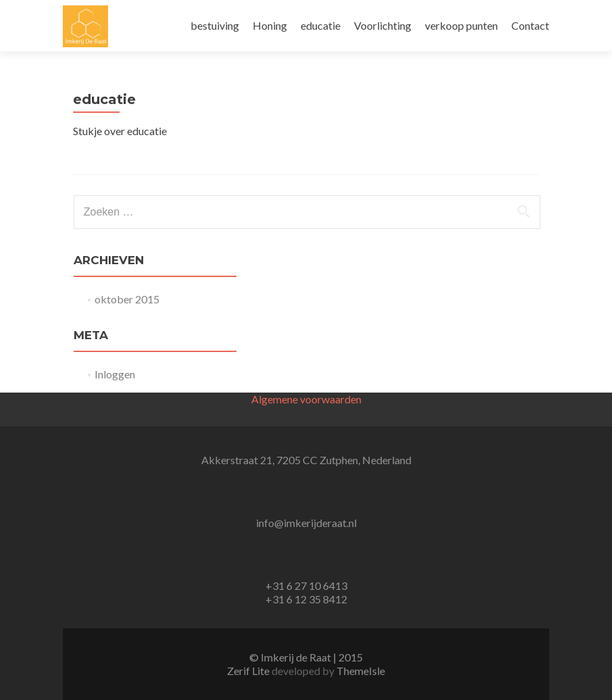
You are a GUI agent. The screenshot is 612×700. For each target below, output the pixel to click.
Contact (530, 25)
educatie (321, 25)
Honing (270, 25)
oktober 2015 (127, 299)
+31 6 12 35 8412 (306, 599)
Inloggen (115, 374)
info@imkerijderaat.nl (306, 523)
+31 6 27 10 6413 (306, 585)
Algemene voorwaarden (306, 399)
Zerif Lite (249, 671)
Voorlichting (383, 25)
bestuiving (215, 25)
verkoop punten (461, 25)
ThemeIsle (361, 671)
